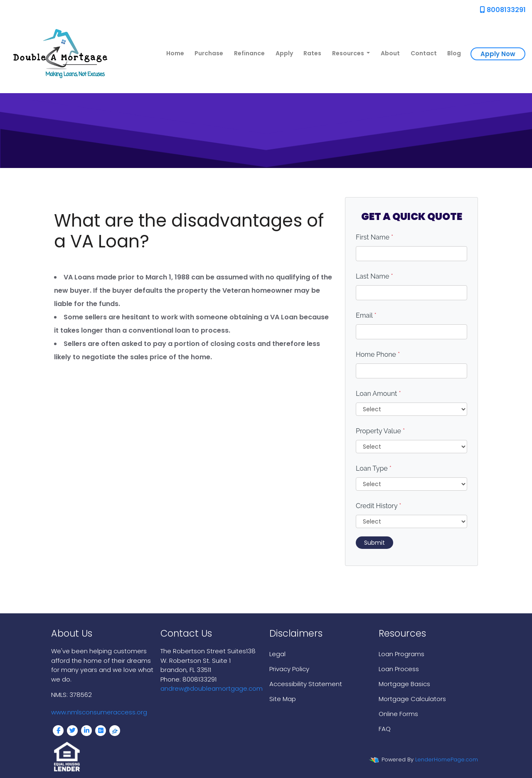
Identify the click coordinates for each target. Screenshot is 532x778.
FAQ (385, 729)
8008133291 (503, 10)
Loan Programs (401, 654)
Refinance (249, 53)
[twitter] (72, 731)
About (390, 53)
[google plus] (101, 731)
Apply (284, 53)
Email (366, 315)
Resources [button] (349, 53)
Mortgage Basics (404, 684)
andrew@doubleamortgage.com (212, 688)
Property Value (380, 431)
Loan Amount (378, 394)
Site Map (283, 699)
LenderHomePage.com (447, 759)
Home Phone (378, 354)
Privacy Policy (289, 669)
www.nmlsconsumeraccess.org (99, 712)
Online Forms (398, 714)
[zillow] (115, 731)
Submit (374, 543)
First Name (374, 237)
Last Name (374, 276)
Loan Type (374, 468)
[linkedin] (86, 731)
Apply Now (498, 54)
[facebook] (58, 731)
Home (175, 53)
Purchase (209, 53)
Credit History (378, 506)
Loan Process (399, 669)
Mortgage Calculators (412, 699)
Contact (424, 53)
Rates (312, 53)
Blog (454, 53)
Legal (277, 654)
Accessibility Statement (306, 684)
